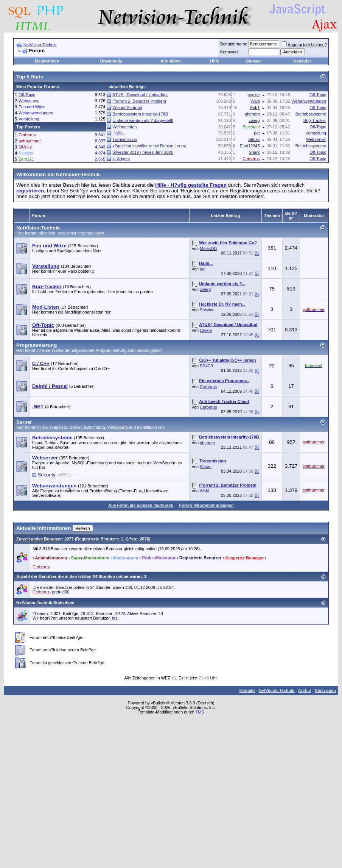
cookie (206, 330)
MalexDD (208, 248)
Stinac (206, 467)
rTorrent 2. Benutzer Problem (139, 101)
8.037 (100, 141)
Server (24, 422)
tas (115, 618)
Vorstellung (29, 119)
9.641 (100, 135)
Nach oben (325, 690)
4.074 (100, 153)
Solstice (207, 310)
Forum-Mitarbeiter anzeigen (206, 505)
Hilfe (215, 61)
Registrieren (47, 61)
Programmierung (37, 345)
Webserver (29, 101)
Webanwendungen (36, 113)
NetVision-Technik (40, 45)
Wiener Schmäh (127, 108)
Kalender (302, 61)
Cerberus (208, 387)
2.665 (100, 159)
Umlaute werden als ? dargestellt (143, 120)
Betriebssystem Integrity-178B (140, 114)
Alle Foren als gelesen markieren (141, 505)
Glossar (253, 61)
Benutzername (234, 44)
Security (47, 475)
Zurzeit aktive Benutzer (39, 539)
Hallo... (119, 133)
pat (203, 269)
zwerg (205, 289)
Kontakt (247, 690)
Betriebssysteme (311, 114)
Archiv (305, 690)
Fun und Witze (32, 107)
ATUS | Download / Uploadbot (140, 95)
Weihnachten (124, 127)
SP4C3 (206, 366)
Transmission (125, 139)
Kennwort (229, 52)
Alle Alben (170, 61)
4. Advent (121, 159)
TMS (200, 712)
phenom (207, 443)
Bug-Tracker (315, 120)
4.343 (100, 147)
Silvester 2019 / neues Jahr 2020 (143, 152)
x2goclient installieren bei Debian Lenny (149, 146)
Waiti (204, 491)
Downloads (111, 61)
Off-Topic (27, 95)
